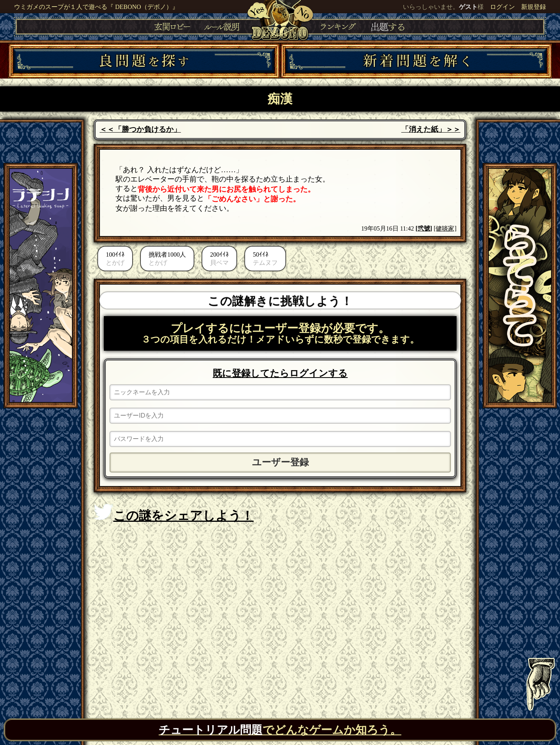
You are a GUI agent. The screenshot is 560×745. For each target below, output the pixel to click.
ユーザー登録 (280, 462)
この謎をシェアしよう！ (174, 513)
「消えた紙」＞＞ (431, 129)
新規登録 (534, 7)
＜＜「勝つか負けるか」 (140, 129)
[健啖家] (445, 228)
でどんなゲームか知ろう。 (280, 730)
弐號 (424, 228)
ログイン (502, 7)
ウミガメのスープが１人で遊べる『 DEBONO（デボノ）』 (96, 7)
